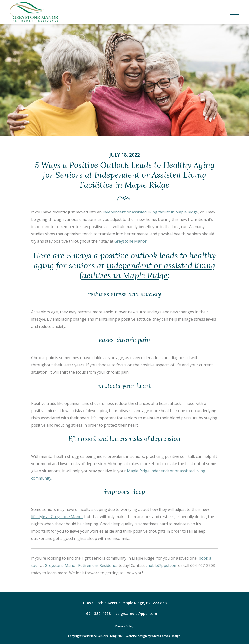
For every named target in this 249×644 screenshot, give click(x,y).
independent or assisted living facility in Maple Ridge (150, 212)
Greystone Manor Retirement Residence (81, 565)
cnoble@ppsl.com (161, 565)
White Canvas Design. (166, 636)
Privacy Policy (124, 626)
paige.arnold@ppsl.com (136, 613)
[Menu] (234, 12)
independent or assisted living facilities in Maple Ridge (147, 271)
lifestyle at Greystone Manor (57, 517)
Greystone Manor (130, 241)
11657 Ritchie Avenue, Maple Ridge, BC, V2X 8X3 (125, 603)
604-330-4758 (98, 613)
